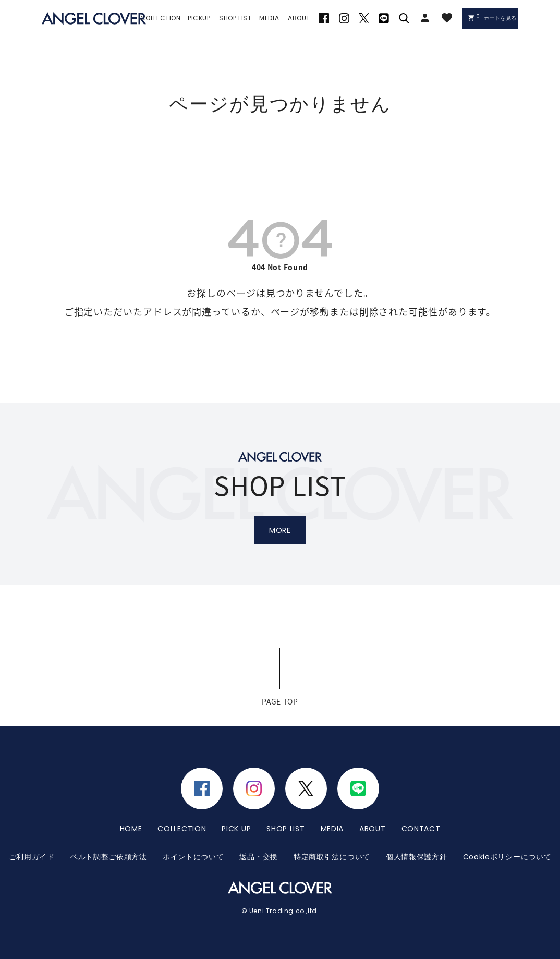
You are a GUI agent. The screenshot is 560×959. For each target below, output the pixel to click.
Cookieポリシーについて (507, 857)
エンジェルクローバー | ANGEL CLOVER (94, 19)
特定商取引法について (332, 857)
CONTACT (421, 829)
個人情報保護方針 (417, 857)
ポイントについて (193, 857)
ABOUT (373, 829)
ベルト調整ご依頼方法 (109, 857)
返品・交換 (259, 857)
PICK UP (236, 829)
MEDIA (332, 829)
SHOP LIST (285, 829)
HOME (131, 829)
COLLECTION (182, 829)
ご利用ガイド (32, 857)
